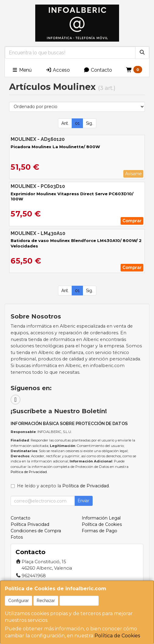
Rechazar (46, 601)
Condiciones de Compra (36, 531)
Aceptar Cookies (79, 601)
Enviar (84, 501)
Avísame (133, 174)
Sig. (89, 123)
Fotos (17, 537)
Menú (22, 70)
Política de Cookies (117, 636)
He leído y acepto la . (63, 486)
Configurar (19, 601)
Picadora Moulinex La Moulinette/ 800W (55, 147)
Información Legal (101, 518)
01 (77, 123)
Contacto (98, 70)
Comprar (132, 221)
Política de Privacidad (29, 472)
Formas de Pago (99, 531)
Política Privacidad (30, 524)
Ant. (65, 123)
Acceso (58, 70)
